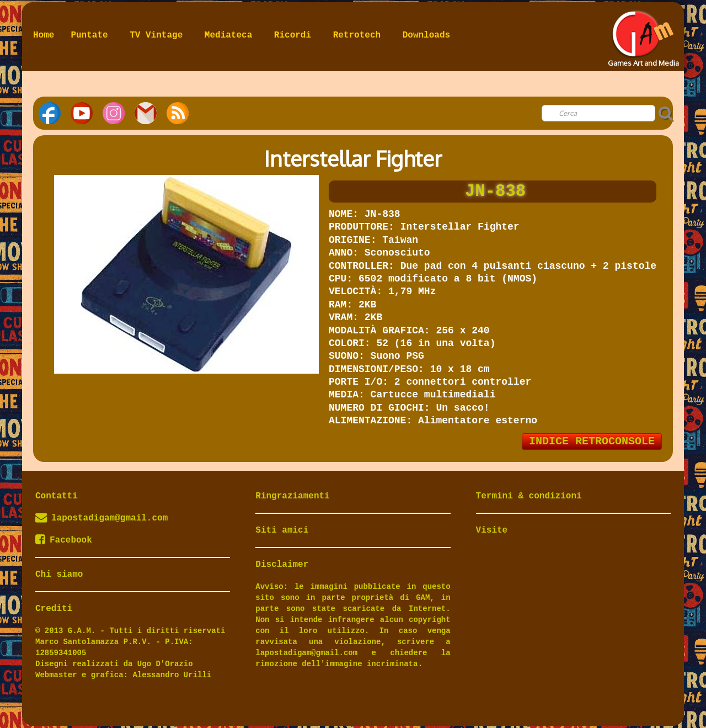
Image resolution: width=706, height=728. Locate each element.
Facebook (64, 540)
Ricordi (295, 35)
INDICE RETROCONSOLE (592, 441)
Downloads (426, 35)
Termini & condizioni (529, 496)
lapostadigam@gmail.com (109, 518)
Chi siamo (59, 575)
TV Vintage (159, 35)
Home (44, 35)
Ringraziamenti (292, 496)
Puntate (92, 35)
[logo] (642, 35)
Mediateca (231, 35)
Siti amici (282, 530)
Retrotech (360, 35)
